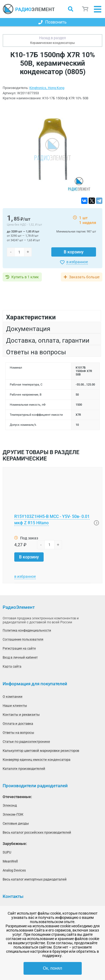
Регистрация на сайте (19, 648)
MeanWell (10, 861)
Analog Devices (14, 870)
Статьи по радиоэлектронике (26, 742)
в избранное (77, 262)
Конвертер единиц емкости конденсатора (36, 760)
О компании (13, 697)
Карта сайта (12, 666)
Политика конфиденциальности (27, 630)
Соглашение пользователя (23, 639)
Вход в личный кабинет (20, 657)
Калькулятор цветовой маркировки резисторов (41, 751)
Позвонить (52, 22)
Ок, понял (52, 968)
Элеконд (10, 805)
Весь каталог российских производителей (37, 832)
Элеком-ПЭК (13, 814)
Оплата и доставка (18, 724)
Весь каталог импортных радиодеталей (35, 879)
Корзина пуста (85, 9)
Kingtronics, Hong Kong (47, 88)
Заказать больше (84, 277)
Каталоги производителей (24, 769)
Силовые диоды (16, 823)
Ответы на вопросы (18, 733)
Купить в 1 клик (25, 277)
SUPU (7, 852)
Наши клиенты (15, 706)
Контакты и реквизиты (21, 715)
